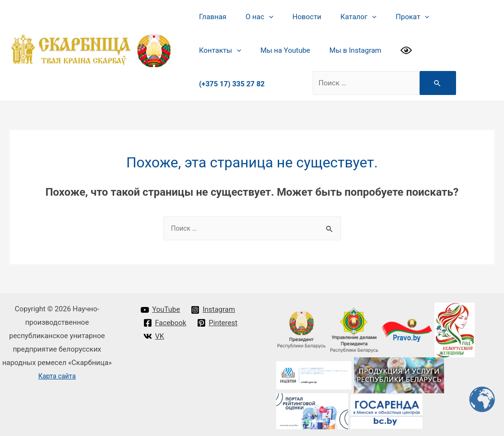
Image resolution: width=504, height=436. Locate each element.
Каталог (342, 17)
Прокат (391, 17)
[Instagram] (214, 307)
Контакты (443, 17)
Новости (295, 17)
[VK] (154, 333)
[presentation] (262, 17)
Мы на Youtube (222, 50)
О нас (252, 17)
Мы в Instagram (287, 50)
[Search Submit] (396, 79)
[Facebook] (165, 320)
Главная (210, 17)
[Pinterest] (218, 320)
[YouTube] (161, 307)
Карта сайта (57, 373)
